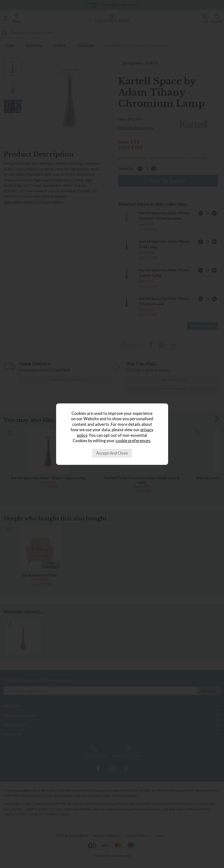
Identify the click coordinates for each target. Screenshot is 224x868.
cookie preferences (133, 441)
